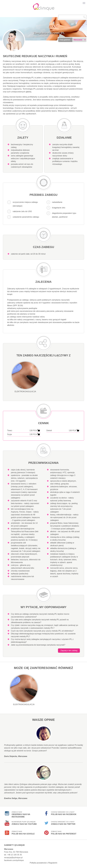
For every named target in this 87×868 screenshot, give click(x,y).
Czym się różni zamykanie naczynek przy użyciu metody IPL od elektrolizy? (42, 631)
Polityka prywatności (38, 863)
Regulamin (53, 863)
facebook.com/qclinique (14, 860)
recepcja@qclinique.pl (13, 858)
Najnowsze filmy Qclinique (24, 823)
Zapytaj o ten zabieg (69, 651)
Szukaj (84, 17)
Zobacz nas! (21, 814)
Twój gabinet (65, 40)
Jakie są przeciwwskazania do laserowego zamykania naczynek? (38, 645)
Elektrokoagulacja (25, 377)
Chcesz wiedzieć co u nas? (64, 813)
